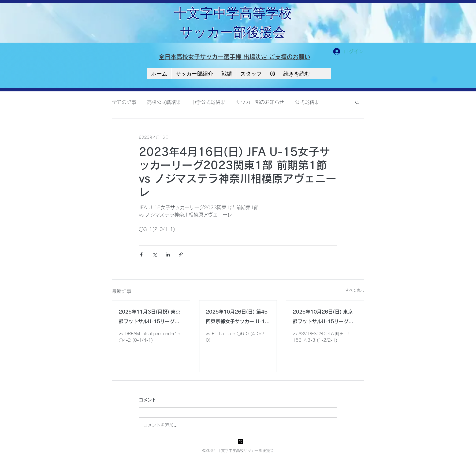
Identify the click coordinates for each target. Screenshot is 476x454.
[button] (357, 102)
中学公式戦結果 (208, 102)
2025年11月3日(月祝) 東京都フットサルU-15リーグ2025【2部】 (150, 318)
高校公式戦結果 (164, 102)
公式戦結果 (307, 102)
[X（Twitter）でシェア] (155, 254)
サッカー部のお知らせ (260, 102)
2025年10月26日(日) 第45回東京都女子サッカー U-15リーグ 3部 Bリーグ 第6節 (237, 318)
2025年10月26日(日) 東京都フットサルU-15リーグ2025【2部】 (323, 318)
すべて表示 (355, 290)
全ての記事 (124, 102)
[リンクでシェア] (181, 254)
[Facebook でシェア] (141, 254)
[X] (241, 442)
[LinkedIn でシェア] (168, 254)
